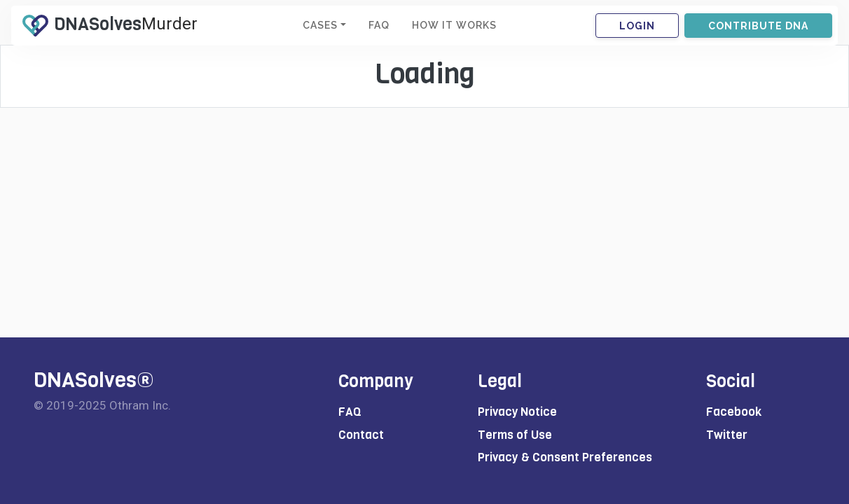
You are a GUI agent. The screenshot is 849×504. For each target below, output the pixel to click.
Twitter (727, 435)
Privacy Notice (517, 412)
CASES (320, 25)
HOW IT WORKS (454, 25)
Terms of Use (515, 435)
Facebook (734, 412)
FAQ (379, 25)
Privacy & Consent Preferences (565, 457)
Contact (361, 435)
